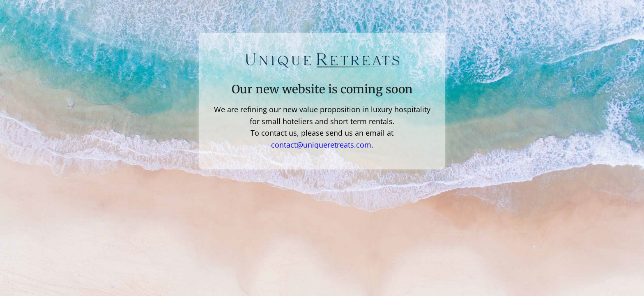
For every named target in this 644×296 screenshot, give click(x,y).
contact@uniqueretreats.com (321, 145)
